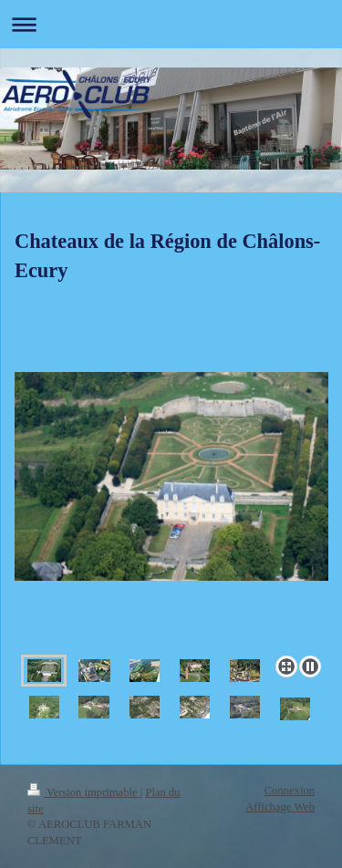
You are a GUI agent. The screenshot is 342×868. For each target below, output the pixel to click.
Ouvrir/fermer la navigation (171, 24)
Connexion (290, 790)
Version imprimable (84, 792)
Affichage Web (280, 807)
